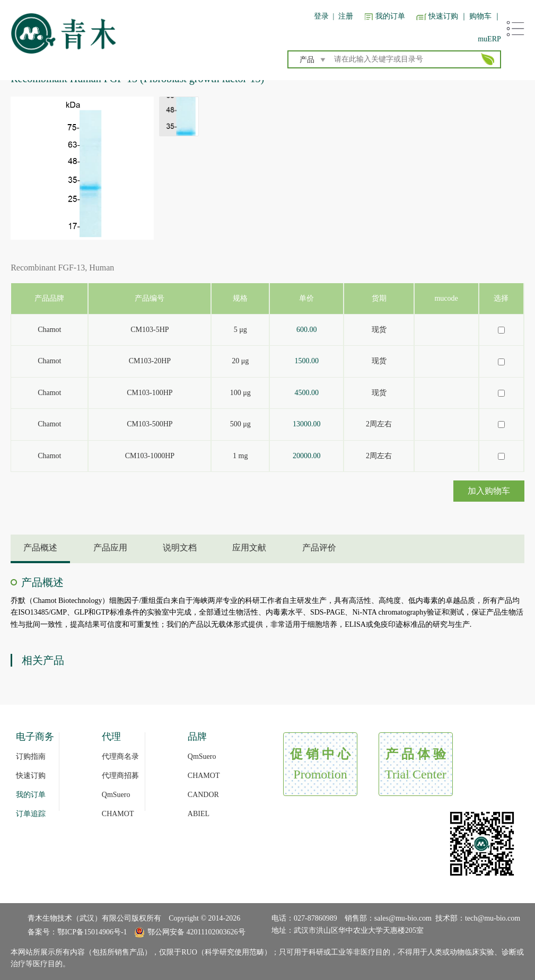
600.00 (307, 330)
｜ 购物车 (476, 16)
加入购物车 (489, 491)
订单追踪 (31, 814)
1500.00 (307, 361)
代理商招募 (120, 776)
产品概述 (40, 548)
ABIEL (199, 814)
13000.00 (307, 424)
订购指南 (31, 756)
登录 (321, 16)
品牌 (197, 737)
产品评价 (319, 548)
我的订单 (390, 16)
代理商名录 (120, 756)
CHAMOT (118, 814)
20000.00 (307, 456)
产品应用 (110, 548)
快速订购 (443, 16)
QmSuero (116, 795)
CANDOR (203, 795)
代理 (111, 737)
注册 (346, 16)
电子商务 (35, 737)
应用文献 (249, 548)
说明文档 (180, 548)
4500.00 (307, 393)
